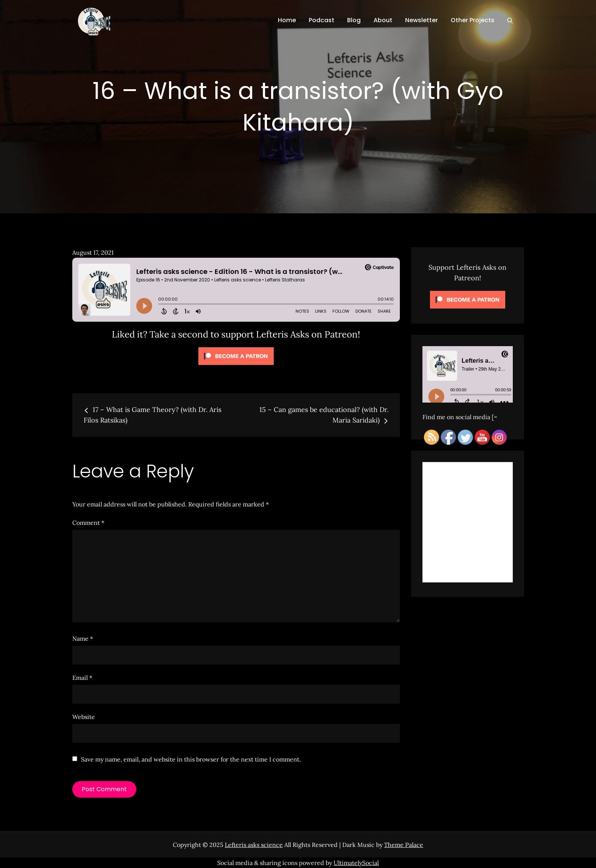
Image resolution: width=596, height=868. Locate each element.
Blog (354, 20)
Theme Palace (404, 845)
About (383, 20)
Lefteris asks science (254, 845)
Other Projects (473, 20)
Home (287, 20)
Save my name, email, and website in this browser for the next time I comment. (191, 759)
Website (84, 717)
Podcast (322, 20)
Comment (88, 523)
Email (82, 678)
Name (83, 638)
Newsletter (421, 20)
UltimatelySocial (356, 863)
